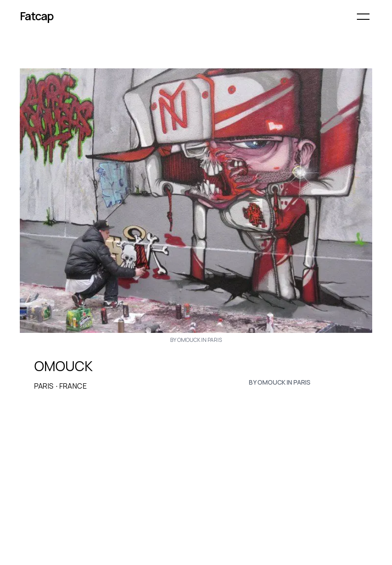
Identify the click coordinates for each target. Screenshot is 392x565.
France (73, 386)
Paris (44, 386)
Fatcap (37, 16)
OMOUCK (63, 366)
